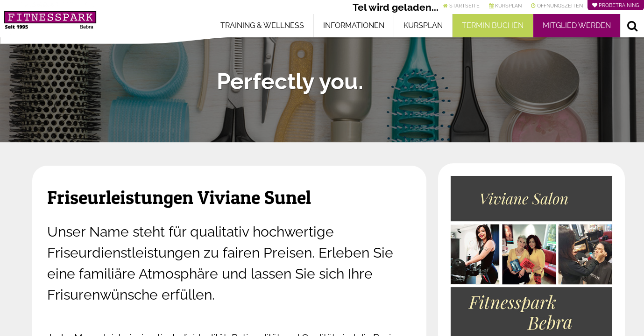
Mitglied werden (577, 25)
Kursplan (423, 25)
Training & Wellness (262, 25)
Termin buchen (493, 25)
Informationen (354, 25)
